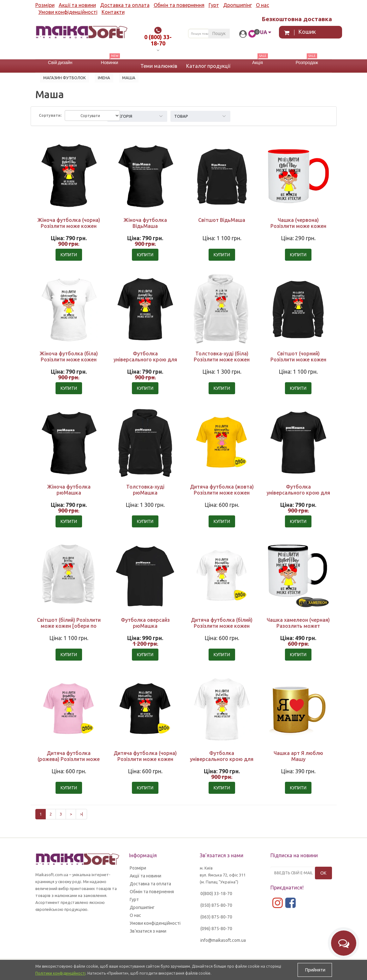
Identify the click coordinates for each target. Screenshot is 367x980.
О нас (263, 5)
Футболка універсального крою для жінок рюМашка (298, 493)
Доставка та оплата (125, 5)
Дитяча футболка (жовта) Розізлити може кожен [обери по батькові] (222, 493)
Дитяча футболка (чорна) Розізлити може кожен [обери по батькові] (145, 759)
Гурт (214, 5)
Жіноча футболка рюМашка (69, 490)
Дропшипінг (237, 5)
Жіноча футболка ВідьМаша (145, 223)
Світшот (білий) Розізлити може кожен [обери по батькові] (69, 626)
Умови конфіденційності (68, 12)
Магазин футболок (65, 78)
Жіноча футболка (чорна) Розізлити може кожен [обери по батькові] (69, 226)
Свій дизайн (60, 62)
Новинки (110, 62)
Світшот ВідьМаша (222, 220)
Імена (104, 78)
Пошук (219, 33)
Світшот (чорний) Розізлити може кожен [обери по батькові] (298, 359)
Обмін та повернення (179, 5)
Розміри (45, 5)
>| (81, 814)
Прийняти (315, 970)
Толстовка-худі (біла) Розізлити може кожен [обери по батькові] (222, 359)
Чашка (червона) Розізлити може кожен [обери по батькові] (298, 226)
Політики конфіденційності (60, 973)
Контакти (113, 12)
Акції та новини (77, 5)
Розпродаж (307, 62)
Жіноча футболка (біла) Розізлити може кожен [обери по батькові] (69, 359)
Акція (257, 62)
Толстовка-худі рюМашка (145, 490)
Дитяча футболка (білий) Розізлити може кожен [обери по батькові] (222, 626)
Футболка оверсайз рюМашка (145, 623)
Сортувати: (50, 115)
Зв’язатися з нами (148, 931)
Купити (69, 255)
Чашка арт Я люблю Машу (298, 756)
